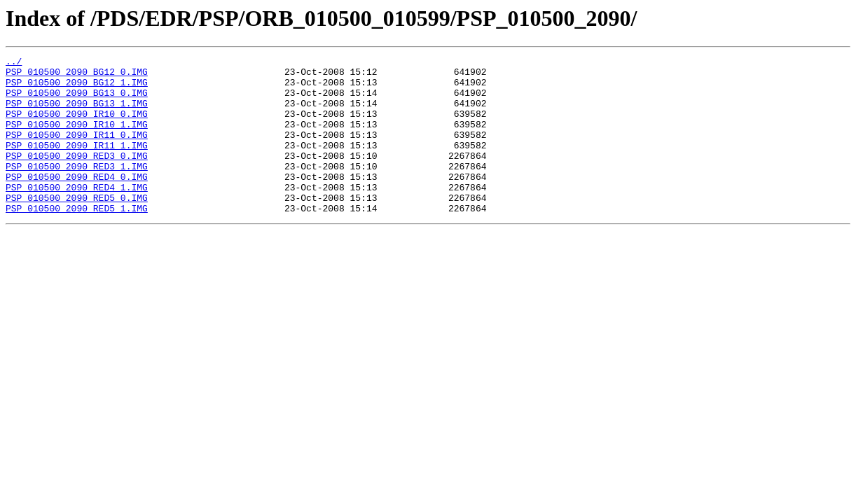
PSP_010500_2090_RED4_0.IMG (77, 202)
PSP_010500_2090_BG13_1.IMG (77, 113)
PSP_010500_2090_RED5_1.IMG (77, 239)
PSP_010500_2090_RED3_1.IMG (77, 189)
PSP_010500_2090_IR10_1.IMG (77, 139)
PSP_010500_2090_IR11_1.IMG (77, 164)
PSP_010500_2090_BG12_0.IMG (77, 76)
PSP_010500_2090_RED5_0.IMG (77, 227)
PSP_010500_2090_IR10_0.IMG (77, 126)
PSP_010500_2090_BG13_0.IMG (77, 101)
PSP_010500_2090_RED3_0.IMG (77, 176)
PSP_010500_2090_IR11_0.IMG (77, 151)
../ (14, 63)
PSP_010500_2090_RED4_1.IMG (77, 214)
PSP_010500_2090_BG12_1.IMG (77, 88)
